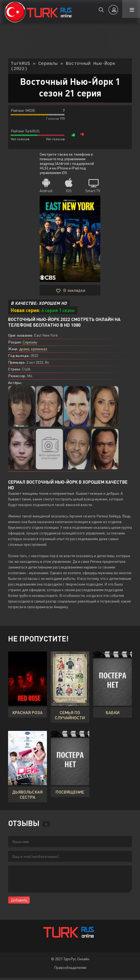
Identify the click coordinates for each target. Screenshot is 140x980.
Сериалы (30, 344)
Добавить (19, 902)
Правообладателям (70, 970)
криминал (39, 351)
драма (24, 351)
